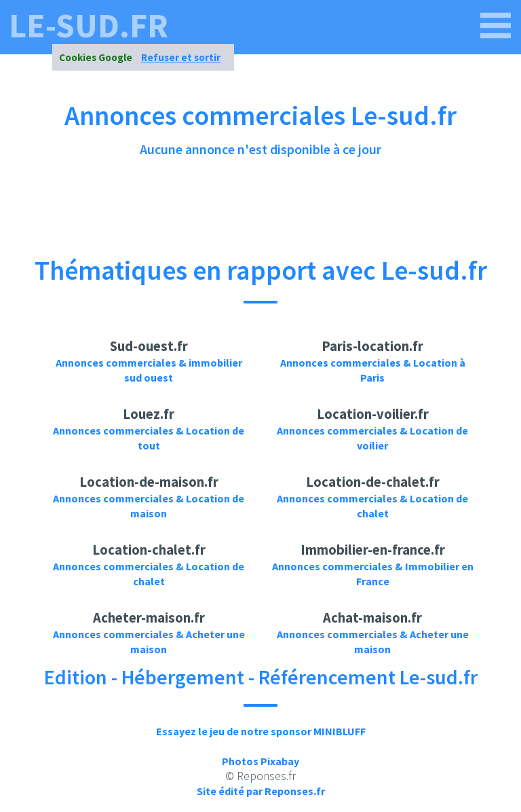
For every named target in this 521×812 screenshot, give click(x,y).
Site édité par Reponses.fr (261, 791)
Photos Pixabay (260, 761)
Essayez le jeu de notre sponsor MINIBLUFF (261, 731)
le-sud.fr (89, 26)
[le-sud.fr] (496, 26)
